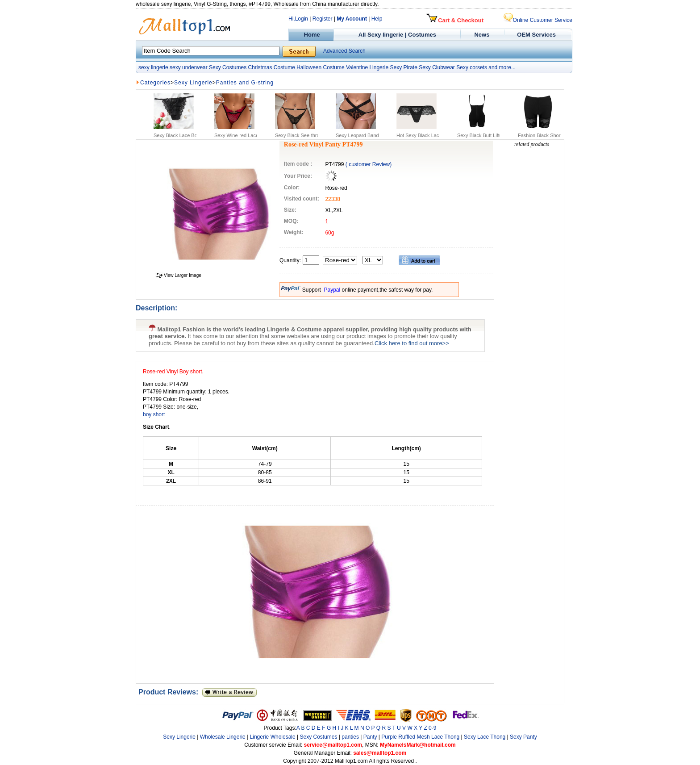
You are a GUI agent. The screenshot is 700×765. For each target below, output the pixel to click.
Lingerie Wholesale (273, 737)
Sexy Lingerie (193, 83)
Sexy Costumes (228, 67)
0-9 (432, 728)
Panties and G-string (245, 83)
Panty (371, 737)
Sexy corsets (472, 67)
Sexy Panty (523, 737)
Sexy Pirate (403, 67)
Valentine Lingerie (367, 67)
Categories (155, 83)
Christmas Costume (271, 67)
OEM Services (536, 35)
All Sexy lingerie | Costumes (397, 35)
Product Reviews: (170, 692)
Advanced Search (344, 51)
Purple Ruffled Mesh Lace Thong (420, 737)
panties (350, 737)
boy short (154, 414)
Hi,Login (298, 19)
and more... (502, 67)
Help (377, 19)
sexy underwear (189, 67)
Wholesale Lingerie (223, 737)
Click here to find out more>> (412, 343)
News (483, 35)
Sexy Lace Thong (485, 737)
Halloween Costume (320, 67)
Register (323, 19)
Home (311, 35)
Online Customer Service (538, 20)
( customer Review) (369, 164)
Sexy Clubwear (437, 67)
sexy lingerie (153, 67)
